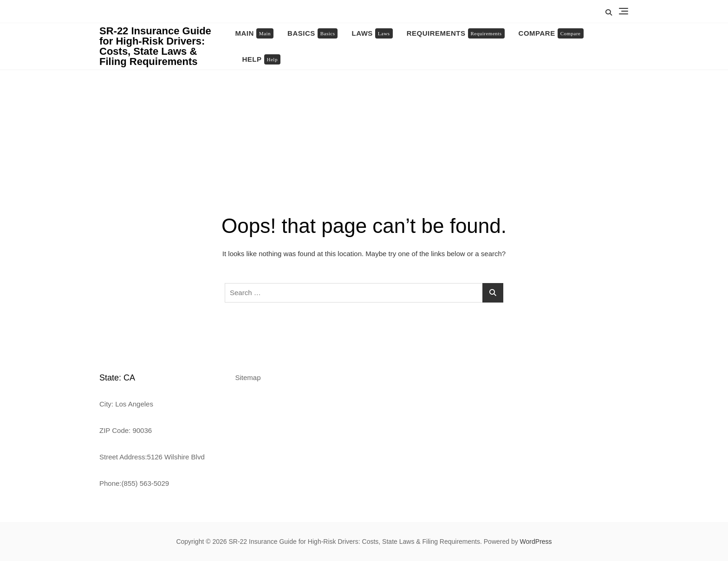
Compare (551, 33)
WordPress (536, 542)
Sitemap (248, 377)
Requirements (456, 33)
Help (261, 59)
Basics (312, 33)
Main (255, 33)
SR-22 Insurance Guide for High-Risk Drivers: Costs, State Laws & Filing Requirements (155, 46)
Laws (372, 33)
